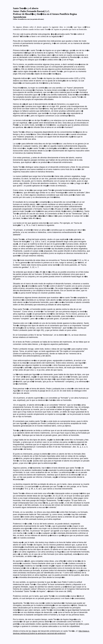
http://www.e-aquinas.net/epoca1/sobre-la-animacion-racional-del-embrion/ (51, 632)
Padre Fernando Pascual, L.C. (35, 11)
